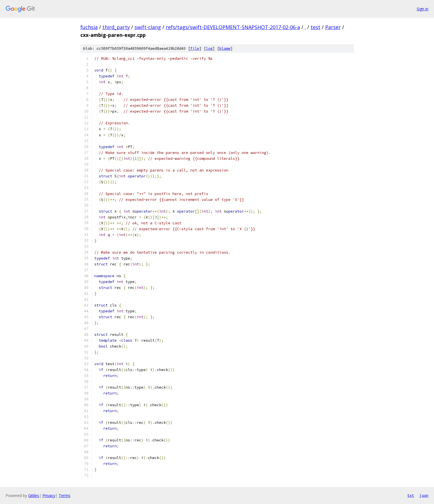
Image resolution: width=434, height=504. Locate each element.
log (209, 48)
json (424, 495)
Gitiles (34, 495)
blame (225, 48)
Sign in (423, 9)
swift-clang (148, 27)
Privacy (49, 495)
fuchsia (89, 27)
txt (411, 495)
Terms (64, 495)
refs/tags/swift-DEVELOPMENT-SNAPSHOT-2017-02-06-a (233, 27)
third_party (116, 27)
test (316, 27)
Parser (333, 27)
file (195, 48)
